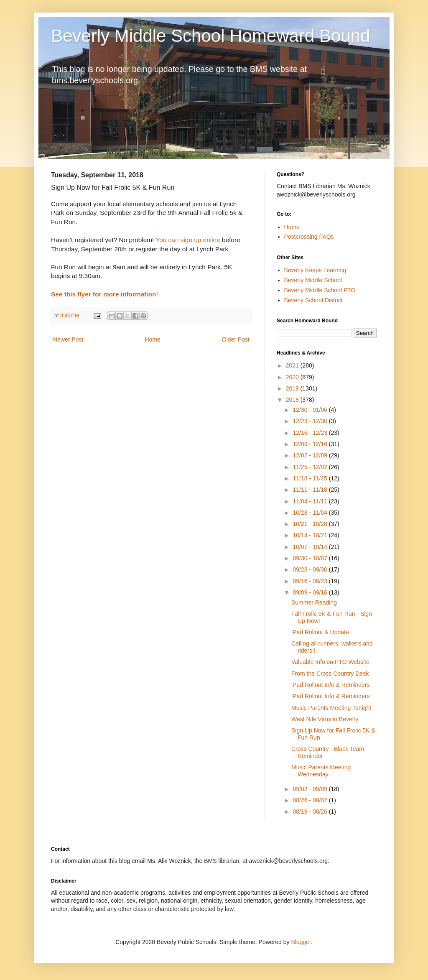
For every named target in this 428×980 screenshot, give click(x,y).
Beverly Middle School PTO (320, 290)
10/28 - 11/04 (311, 513)
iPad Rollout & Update (320, 632)
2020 (293, 377)
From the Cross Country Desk (330, 674)
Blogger (301, 942)
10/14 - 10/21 (311, 535)
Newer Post (68, 339)
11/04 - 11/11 (311, 501)
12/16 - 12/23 (311, 433)
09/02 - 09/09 (311, 789)
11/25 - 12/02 (311, 467)
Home (152, 339)
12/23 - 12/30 (311, 421)
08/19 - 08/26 (311, 812)
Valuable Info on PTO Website (330, 662)
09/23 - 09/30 (311, 569)
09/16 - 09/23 (311, 581)
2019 (293, 388)
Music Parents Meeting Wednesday (321, 771)
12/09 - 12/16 (311, 444)
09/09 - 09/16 (311, 592)
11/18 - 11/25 (311, 478)
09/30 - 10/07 (311, 558)
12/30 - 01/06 (311, 410)
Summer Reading (314, 602)
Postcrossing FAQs (309, 237)
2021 (293, 365)
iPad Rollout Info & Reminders (331, 685)
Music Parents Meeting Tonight (331, 708)
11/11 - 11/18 (311, 490)
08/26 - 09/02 (311, 800)
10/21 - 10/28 (311, 524)
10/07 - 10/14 (311, 547)
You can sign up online (188, 240)
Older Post (236, 339)
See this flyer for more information (103, 294)
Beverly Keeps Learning (315, 270)
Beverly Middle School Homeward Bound (210, 36)
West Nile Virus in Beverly (325, 719)
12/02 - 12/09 (311, 455)
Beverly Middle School (313, 280)
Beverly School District (313, 300)
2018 (293, 400)
